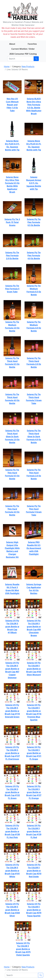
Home (7, 66)
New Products (28, 66)
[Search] (21, 59)
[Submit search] (36, 59)
